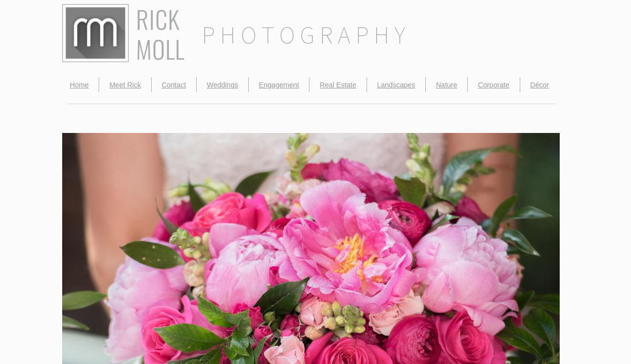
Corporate (493, 85)
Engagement (279, 85)
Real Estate (338, 85)
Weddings (222, 85)
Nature (446, 85)
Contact (174, 85)
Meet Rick (125, 85)
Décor (540, 85)
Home (79, 85)
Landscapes (396, 85)
